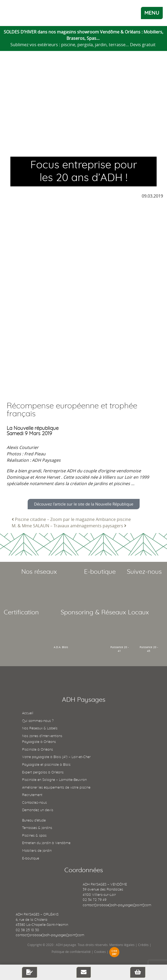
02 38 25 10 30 (27, 930)
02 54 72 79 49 (95, 900)
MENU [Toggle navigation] (152, 13)
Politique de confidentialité (71, 952)
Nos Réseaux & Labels (40, 728)
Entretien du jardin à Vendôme (46, 843)
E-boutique (31, 859)
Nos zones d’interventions (42, 736)
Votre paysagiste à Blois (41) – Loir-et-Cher (56, 757)
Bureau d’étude (34, 821)
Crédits (143, 945)
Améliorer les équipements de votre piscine (56, 788)
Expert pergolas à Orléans (43, 773)
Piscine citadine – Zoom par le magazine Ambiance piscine (71, 519)
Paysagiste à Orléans (39, 742)
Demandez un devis (38, 810)
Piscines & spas (34, 836)
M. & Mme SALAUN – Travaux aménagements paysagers (69, 526)
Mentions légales (122, 945)
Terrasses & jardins (37, 828)
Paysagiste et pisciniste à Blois (46, 765)
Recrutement (32, 795)
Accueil (28, 713)
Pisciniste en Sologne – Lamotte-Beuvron (54, 780)
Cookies (100, 952)
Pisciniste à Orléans (37, 750)
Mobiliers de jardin (37, 851)
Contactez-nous (34, 803)
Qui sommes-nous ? (38, 721)
